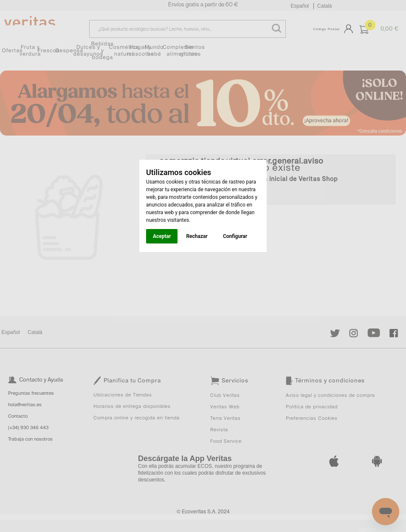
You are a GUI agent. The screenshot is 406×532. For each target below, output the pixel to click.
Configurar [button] (235, 236)
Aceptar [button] (162, 236)
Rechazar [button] (197, 236)
